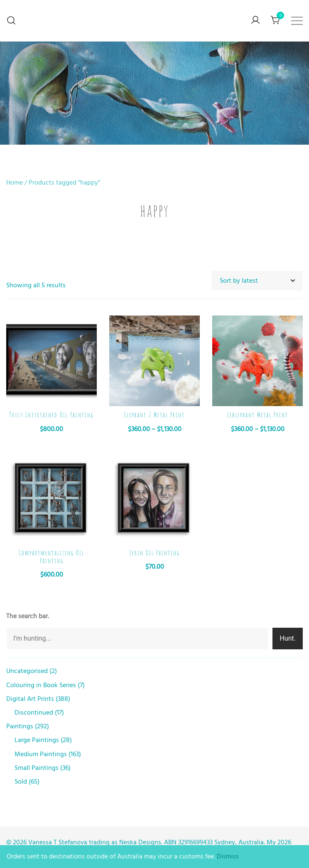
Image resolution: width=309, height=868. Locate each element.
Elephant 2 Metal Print (154, 415)
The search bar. (28, 616)
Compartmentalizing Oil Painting (51, 557)
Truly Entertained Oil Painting (51, 415)
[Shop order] (257, 281)
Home (15, 182)
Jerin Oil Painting (155, 553)
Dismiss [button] (228, 856)
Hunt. (288, 638)
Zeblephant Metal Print (258, 415)
